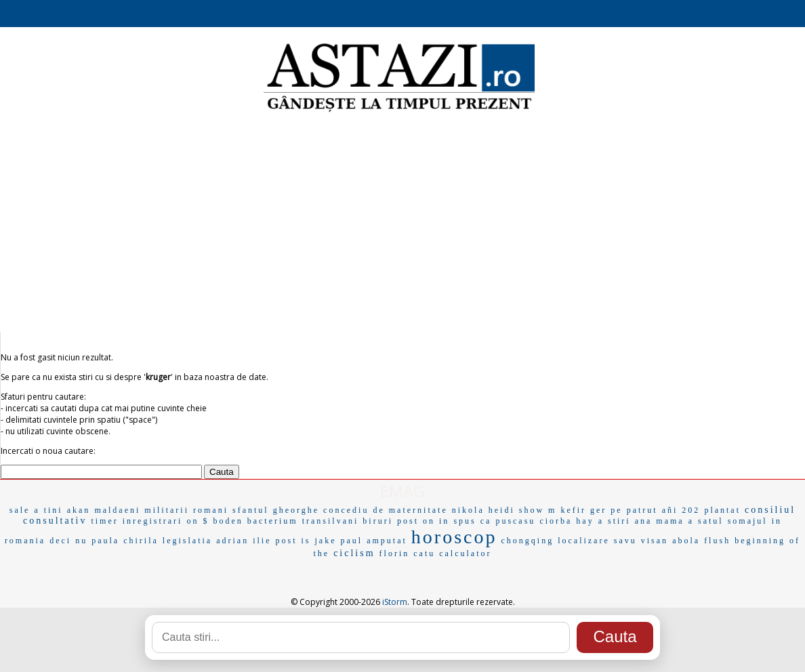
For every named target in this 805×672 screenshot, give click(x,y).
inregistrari (153, 521)
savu (625, 541)
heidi (502, 510)
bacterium (273, 521)
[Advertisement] (403, 224)
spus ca (472, 521)
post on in (423, 521)
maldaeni (117, 510)
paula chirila (125, 541)
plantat (722, 510)
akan (79, 510)
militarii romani (186, 510)
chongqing (527, 541)
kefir (573, 510)
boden (228, 521)
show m (538, 510)
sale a (25, 510)
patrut (642, 510)
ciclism (354, 553)
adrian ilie (244, 541)
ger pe (606, 510)
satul (711, 521)
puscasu (515, 521)
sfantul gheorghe (276, 510)
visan (655, 541)
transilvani (331, 521)
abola (686, 541)
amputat (387, 541)
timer (104, 521)
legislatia (187, 541)
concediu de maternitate (386, 510)
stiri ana (630, 521)
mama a (675, 521)
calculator (465, 553)
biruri (378, 521)
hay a (590, 521)
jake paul (339, 541)
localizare (584, 541)
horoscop (454, 537)
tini (54, 510)
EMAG (403, 491)
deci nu (68, 541)
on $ (198, 521)
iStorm (395, 602)
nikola (468, 510)
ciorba (556, 521)
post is (293, 541)
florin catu (408, 553)
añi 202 (681, 510)
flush (717, 541)
